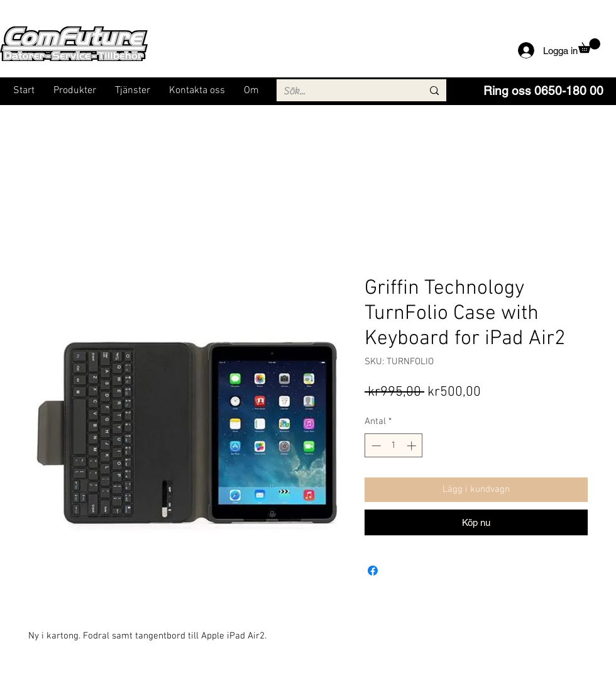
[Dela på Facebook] (373, 571)
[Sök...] (344, 91)
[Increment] (413, 446)
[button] (589, 46)
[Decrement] (375, 446)
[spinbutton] (394, 446)
